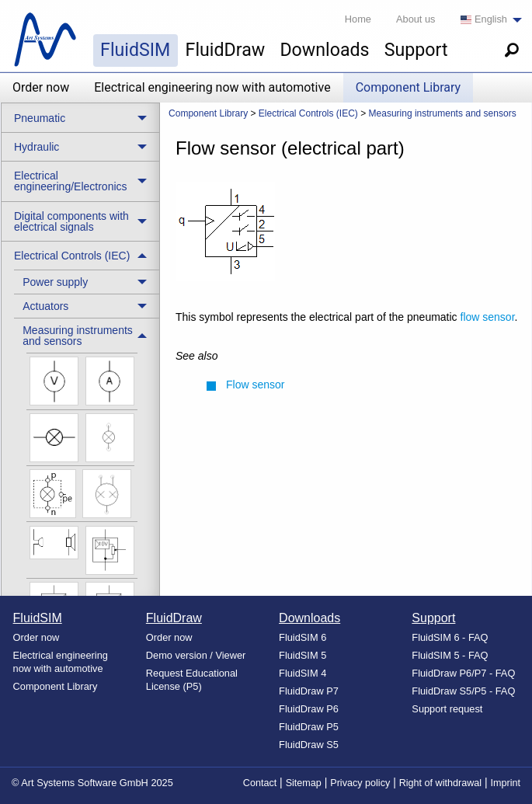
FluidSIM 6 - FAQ (450, 637)
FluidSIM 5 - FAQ (450, 655)
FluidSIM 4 (303, 673)
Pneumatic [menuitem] (40, 118)
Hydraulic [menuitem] (37, 147)
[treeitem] (87, 282)
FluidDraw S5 (309, 745)
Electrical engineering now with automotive (212, 87)
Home (358, 19)
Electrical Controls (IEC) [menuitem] (72, 256)
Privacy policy (360, 783)
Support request (447, 709)
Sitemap (304, 783)
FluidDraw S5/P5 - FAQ (463, 691)
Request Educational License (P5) (192, 680)
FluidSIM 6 (303, 637)
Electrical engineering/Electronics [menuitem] (71, 181)
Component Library (408, 87)
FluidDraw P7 (309, 691)
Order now (41, 87)
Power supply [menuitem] (55, 282)
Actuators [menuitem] (45, 306)
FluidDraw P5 (309, 727)
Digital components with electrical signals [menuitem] (71, 221)
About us (416, 19)
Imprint (506, 783)
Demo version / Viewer (196, 655)
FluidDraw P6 (309, 709)
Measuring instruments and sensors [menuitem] (78, 336)
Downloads (324, 50)
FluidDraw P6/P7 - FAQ (463, 673)
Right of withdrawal (440, 783)
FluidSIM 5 (303, 655)
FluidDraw (226, 50)
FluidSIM (135, 50)
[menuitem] (487, 20)
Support (416, 50)
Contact (260, 783)
